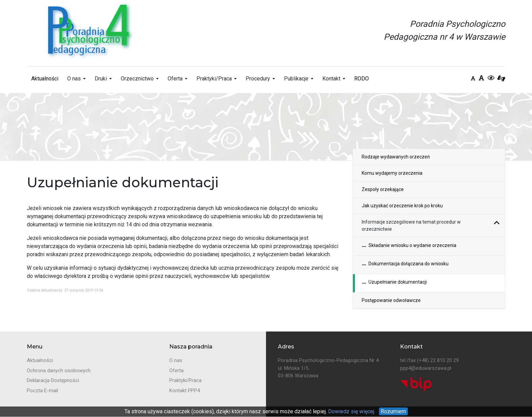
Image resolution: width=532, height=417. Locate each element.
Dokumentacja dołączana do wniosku (405, 265)
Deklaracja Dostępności (53, 380)
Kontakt (331, 79)
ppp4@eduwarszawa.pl (426, 368)
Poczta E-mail (42, 391)
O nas (74, 79)
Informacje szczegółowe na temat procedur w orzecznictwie (411, 225)
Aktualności (45, 79)
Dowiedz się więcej (350, 411)
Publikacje (296, 79)
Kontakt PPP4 (185, 391)
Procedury (258, 79)
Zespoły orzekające (383, 189)
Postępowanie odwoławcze (391, 300)
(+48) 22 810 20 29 (438, 360)
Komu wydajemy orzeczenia (392, 173)
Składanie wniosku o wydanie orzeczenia (409, 247)
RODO (362, 79)
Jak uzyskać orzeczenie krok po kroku (402, 206)
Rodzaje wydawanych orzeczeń (396, 157)
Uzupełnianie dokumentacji (394, 283)
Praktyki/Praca (214, 79)
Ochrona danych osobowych (59, 371)
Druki (101, 79)
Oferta (175, 79)
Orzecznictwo (137, 79)
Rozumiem (393, 411)
